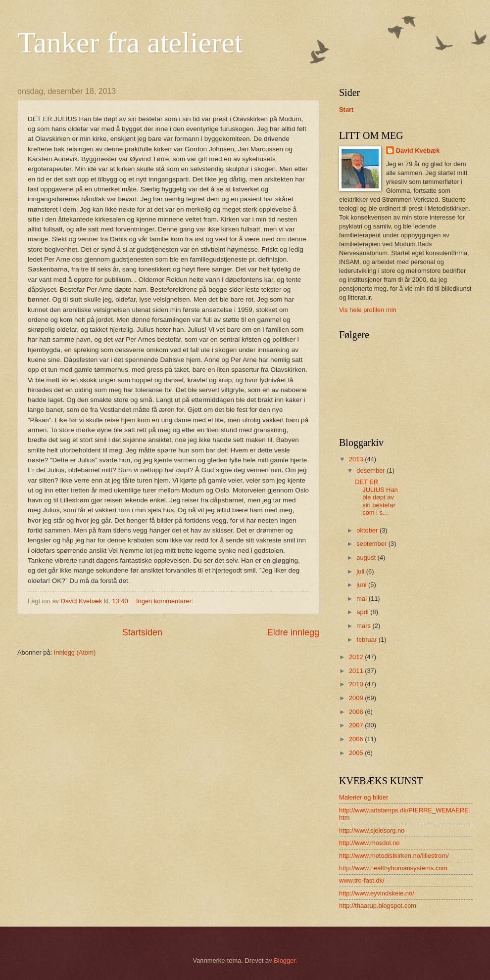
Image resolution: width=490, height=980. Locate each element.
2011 (357, 671)
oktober (368, 530)
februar (367, 640)
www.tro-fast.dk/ (362, 880)
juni (362, 585)
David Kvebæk (418, 151)
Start (346, 110)
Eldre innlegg (293, 632)
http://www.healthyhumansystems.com (393, 868)
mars (364, 626)
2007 (357, 725)
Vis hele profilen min (368, 310)
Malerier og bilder (364, 797)
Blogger (285, 960)
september (372, 544)
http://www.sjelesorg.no (372, 830)
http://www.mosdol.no (369, 843)
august (367, 557)
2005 (357, 753)
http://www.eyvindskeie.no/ (377, 893)
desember (371, 470)
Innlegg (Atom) (75, 652)
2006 (357, 739)
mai (362, 599)
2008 (357, 712)
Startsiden (142, 632)
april (363, 612)
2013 (357, 459)
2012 (357, 657)
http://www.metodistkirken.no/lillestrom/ (394, 856)
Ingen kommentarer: (166, 601)
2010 (357, 684)
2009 (357, 698)
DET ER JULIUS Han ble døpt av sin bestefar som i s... (376, 497)
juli (361, 571)
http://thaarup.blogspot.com (378, 906)
